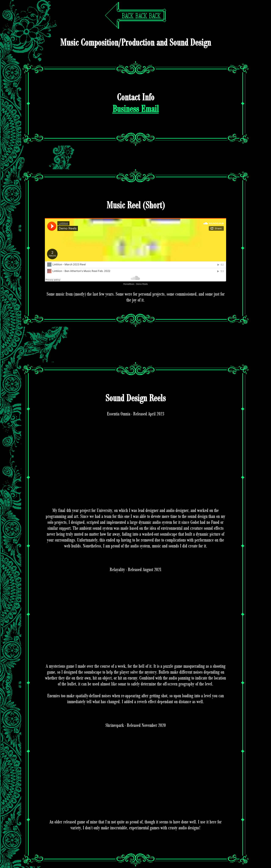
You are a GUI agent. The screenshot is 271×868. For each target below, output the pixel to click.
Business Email (136, 109)
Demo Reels (142, 284)
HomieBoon (129, 284)
